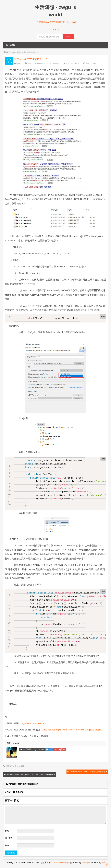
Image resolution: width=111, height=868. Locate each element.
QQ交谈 (60, 749)
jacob (19, 766)
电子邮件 (10, 838)
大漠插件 (9, 766)
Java (13, 52)
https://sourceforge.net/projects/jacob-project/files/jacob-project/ (72, 730)
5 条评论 (56, 63)
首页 (8, 52)
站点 (50, 749)
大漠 (15, 766)
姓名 (8, 831)
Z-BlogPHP (87, 863)
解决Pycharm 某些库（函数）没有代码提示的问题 (87, 772)
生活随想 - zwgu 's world (32, 749)
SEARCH (69, 37)
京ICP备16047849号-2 (60, 863)
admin (18, 63)
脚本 (23, 766)
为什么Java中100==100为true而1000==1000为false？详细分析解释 (30, 775)
